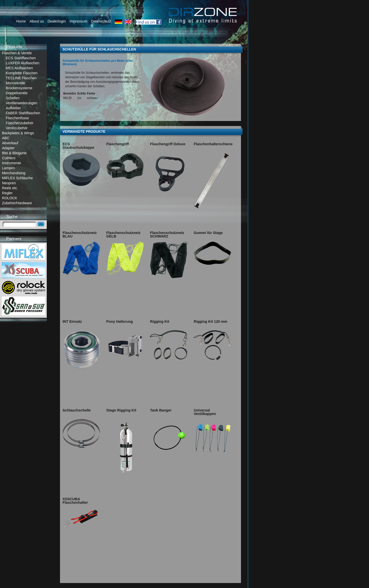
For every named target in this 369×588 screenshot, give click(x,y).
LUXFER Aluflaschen (22, 63)
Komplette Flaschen (22, 73)
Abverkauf (10, 143)
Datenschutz (101, 21)
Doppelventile (17, 93)
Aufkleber (13, 108)
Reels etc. (10, 188)
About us (37, 21)
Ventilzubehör (17, 128)
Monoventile (15, 83)
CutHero (9, 158)
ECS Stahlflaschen (21, 58)
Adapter (8, 148)
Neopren (9, 183)
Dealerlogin (57, 21)
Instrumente (11, 163)
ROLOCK (10, 198)
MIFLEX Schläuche (17, 178)
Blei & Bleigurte (14, 153)
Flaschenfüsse (17, 118)
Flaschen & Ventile (17, 53)
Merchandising (14, 173)
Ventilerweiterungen (21, 103)
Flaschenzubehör (19, 123)
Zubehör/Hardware (17, 203)
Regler (7, 193)
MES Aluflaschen (19, 68)
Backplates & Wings (18, 133)
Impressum (78, 21)
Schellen (13, 98)
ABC (6, 138)
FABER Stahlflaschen (23, 113)
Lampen (8, 168)
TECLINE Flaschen (21, 78)
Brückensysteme (19, 88)
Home (21, 21)
